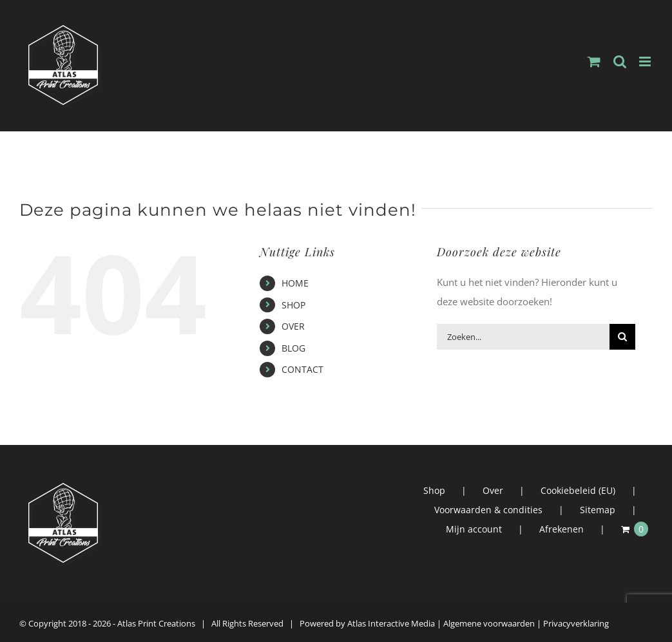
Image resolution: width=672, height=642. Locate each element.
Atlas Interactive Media (391, 623)
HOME (295, 283)
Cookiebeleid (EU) (578, 490)
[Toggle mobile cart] (594, 61)
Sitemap (598, 510)
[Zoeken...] (523, 337)
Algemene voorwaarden (489, 623)
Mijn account (474, 529)
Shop (434, 490)
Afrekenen (562, 529)
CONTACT (302, 369)
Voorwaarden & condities (488, 510)
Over (493, 490)
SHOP (293, 305)
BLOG (293, 348)
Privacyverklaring (576, 623)
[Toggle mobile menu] (646, 61)
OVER (293, 326)
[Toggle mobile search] (620, 61)
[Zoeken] (622, 337)
